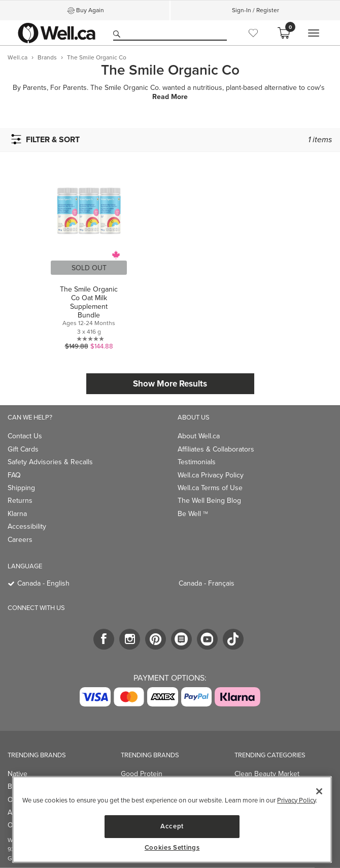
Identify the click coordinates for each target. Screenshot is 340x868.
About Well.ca (199, 436)
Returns (20, 500)
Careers (20, 539)
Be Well (193, 513)
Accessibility (27, 526)
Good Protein (142, 774)
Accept (172, 826)
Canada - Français (207, 583)
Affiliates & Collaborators (216, 449)
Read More (170, 97)
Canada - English (43, 583)
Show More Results (170, 383)
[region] (172, 819)
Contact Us (25, 436)
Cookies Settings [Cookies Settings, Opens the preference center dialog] (172, 848)
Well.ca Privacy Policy (211, 475)
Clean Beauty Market (267, 774)
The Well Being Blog (209, 500)
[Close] (319, 791)
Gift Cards (23, 449)
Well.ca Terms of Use (210, 488)
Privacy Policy (296, 800)
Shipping (21, 488)
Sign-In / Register (256, 10)
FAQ (14, 475)
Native (18, 774)
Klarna (17, 513)
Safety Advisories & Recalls (50, 462)
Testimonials (197, 462)
